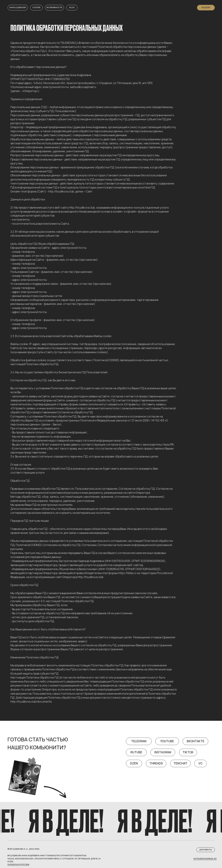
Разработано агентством (18, 865)
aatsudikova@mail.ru (205, 859)
